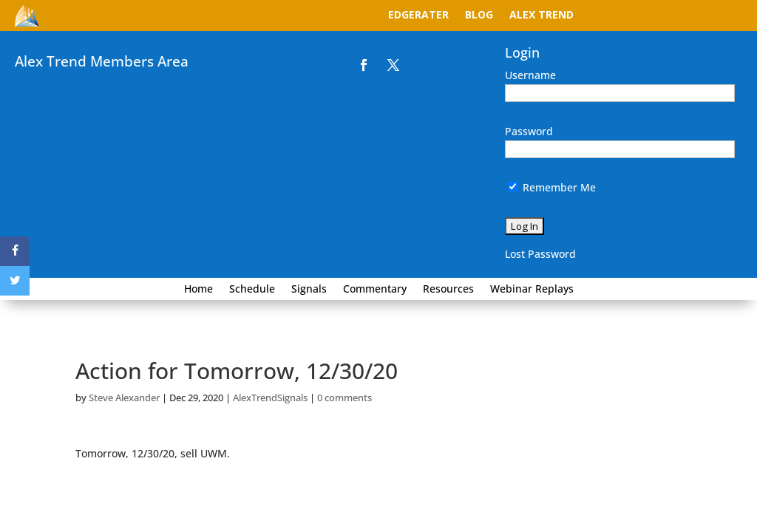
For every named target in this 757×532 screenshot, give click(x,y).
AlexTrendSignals (270, 398)
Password (529, 131)
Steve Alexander (124, 398)
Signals (309, 290)
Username (530, 75)
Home (198, 290)
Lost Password (540, 254)
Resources (448, 290)
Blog (479, 16)
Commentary (375, 290)
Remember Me (552, 187)
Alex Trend (542, 16)
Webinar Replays (532, 290)
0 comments (344, 398)
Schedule (252, 290)
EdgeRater (418, 16)
